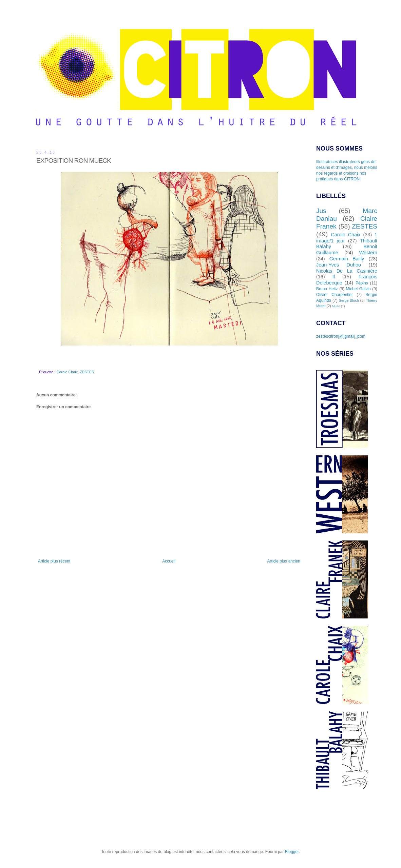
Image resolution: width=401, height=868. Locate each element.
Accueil (169, 561)
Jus (321, 211)
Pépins (362, 283)
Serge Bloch (349, 300)
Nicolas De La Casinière (347, 271)
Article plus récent (54, 561)
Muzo (336, 306)
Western (368, 253)
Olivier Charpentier (335, 295)
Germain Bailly (347, 259)
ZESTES (87, 372)
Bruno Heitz (327, 289)
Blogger (292, 852)
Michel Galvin (358, 289)
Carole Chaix (67, 372)
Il (334, 277)
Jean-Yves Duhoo (339, 265)
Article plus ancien (284, 561)
